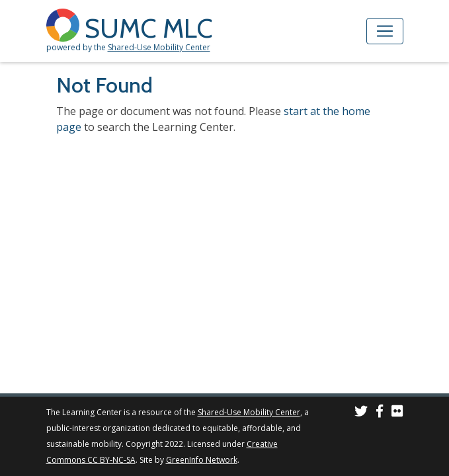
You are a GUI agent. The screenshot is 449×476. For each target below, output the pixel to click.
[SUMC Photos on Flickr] (397, 413)
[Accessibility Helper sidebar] (433, 16)
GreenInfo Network (202, 460)
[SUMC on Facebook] (380, 413)
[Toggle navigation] (385, 31)
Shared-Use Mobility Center (159, 47)
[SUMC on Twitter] (361, 413)
